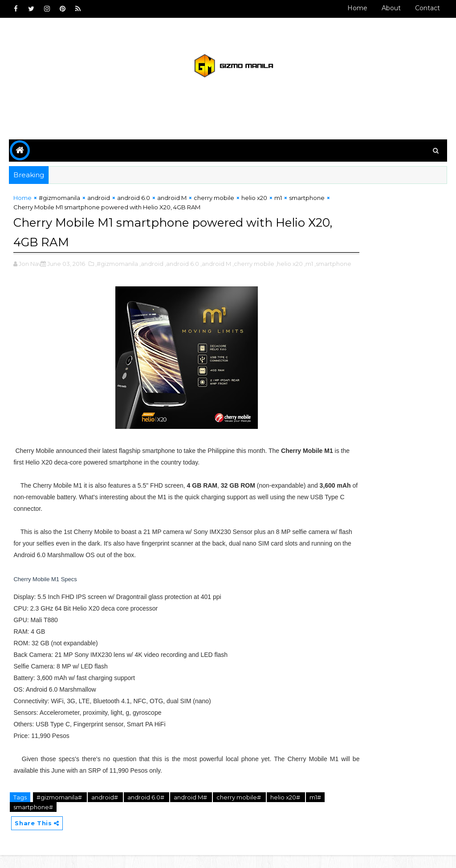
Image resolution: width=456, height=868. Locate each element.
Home (357, 8)
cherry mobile (214, 202)
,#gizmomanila (117, 265)
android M (172, 202)
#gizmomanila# (60, 808)
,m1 (29, 275)
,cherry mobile (253, 265)
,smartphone (54, 275)
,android (151, 265)
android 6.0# (147, 808)
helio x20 (254, 202)
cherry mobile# (239, 808)
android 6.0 (134, 202)
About (391, 8)
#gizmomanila (59, 202)
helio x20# (285, 808)
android (99, 202)
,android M (216, 265)
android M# (191, 808)
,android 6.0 (182, 265)
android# (105, 808)
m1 (278, 202)
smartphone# (54, 818)
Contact (427, 8)
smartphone (31, 211)
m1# (20, 818)
